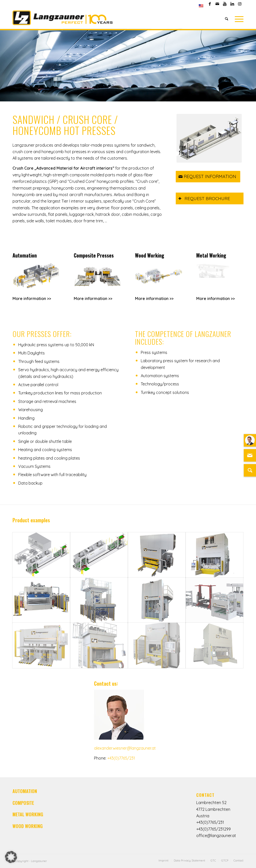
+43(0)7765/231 (121, 758)
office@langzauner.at (216, 836)
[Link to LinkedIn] (232, 4)
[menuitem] (201, 6)
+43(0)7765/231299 (213, 829)
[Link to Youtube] (225, 4)
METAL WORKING (28, 814)
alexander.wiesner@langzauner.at (125, 748)
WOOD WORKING (28, 826)
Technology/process (160, 384)
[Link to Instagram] (240, 4)
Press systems (154, 352)
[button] (11, 857)
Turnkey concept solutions (165, 392)
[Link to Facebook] (210, 4)
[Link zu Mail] (250, 455)
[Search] (227, 19)
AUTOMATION (25, 791)
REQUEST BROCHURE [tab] (204, 198)
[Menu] (237, 19)
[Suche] (250, 470)
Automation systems (160, 376)
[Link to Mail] (217, 4)
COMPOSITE (23, 803)
